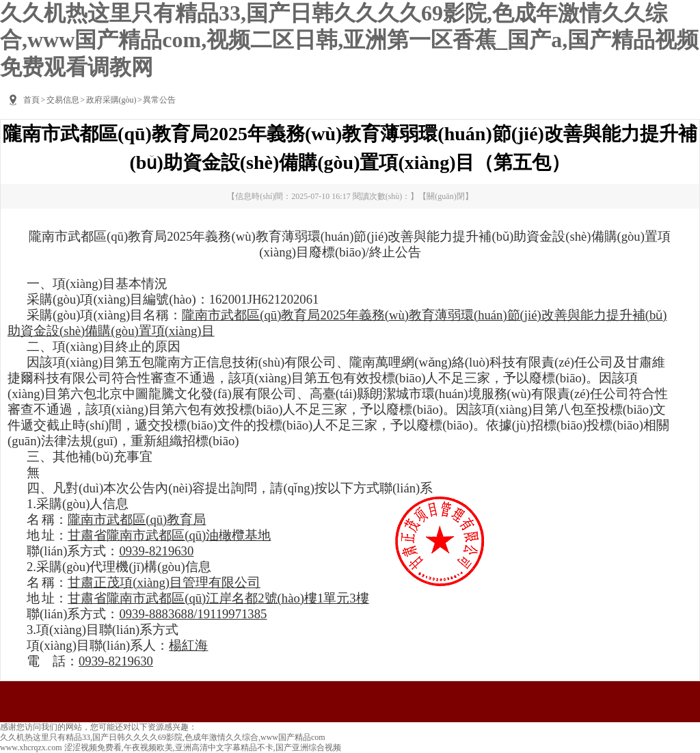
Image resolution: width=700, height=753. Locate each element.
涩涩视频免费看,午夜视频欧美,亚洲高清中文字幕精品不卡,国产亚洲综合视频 (203, 748)
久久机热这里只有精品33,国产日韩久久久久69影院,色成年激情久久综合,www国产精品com (163, 737)
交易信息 (63, 100)
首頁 (31, 100)
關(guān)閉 (445, 196)
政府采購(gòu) (111, 100)
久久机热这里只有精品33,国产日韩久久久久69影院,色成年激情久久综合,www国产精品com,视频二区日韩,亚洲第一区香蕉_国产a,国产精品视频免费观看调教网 (349, 40)
